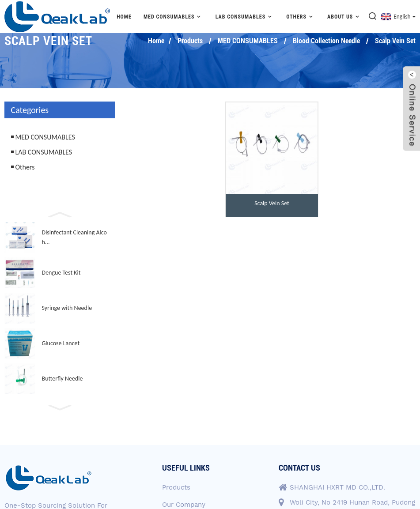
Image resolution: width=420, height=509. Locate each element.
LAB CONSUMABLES (245, 17)
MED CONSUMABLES (174, 17)
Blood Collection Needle (326, 41)
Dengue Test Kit (61, 273)
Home (124, 17)
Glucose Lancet (61, 343)
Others (301, 17)
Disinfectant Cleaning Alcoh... (74, 237)
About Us (344, 17)
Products (190, 41)
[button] (60, 214)
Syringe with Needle (67, 308)
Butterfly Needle (62, 379)
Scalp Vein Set (395, 41)
